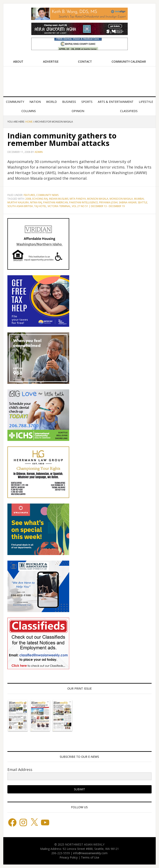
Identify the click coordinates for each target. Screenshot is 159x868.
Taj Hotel (40, 206)
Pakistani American (56, 202)
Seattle (143, 202)
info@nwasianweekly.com (90, 853)
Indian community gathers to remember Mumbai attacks (62, 139)
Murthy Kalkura (18, 202)
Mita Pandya (78, 199)
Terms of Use (90, 857)
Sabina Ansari (128, 202)
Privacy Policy (69, 857)
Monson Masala (98, 199)
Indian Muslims (59, 199)
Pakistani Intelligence (84, 202)
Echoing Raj (40, 199)
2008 (28, 199)
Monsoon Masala (121, 199)
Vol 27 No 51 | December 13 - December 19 (98, 206)
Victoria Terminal (59, 206)
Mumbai (139, 199)
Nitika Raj (36, 202)
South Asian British (20, 206)
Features (29, 195)
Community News (47, 195)
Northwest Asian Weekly (79, 80)
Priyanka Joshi (108, 202)
